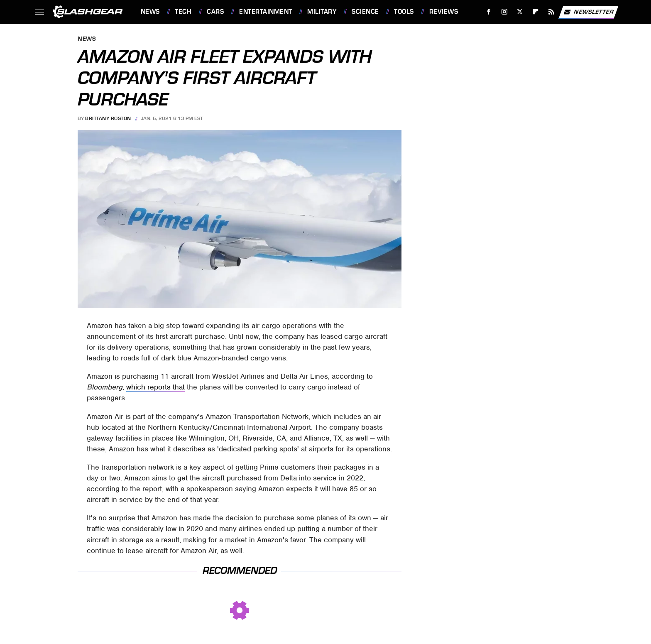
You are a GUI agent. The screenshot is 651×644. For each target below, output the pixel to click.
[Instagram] (504, 12)
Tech (183, 12)
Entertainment (266, 12)
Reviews (444, 12)
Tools (404, 12)
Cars (215, 12)
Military (322, 12)
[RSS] (551, 12)
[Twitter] (520, 12)
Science (365, 12)
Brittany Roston (108, 118)
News (150, 12)
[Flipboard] (536, 12)
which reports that (155, 387)
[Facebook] (488, 12)
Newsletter (588, 12)
